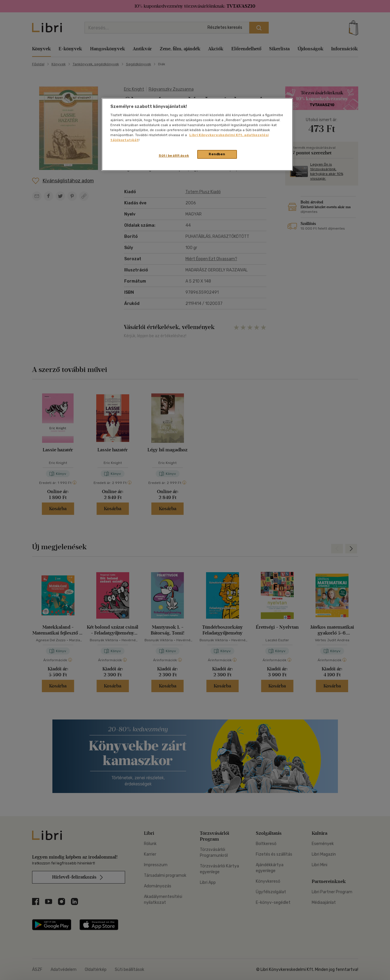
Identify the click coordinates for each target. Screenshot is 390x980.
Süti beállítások (174, 156)
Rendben (217, 154)
